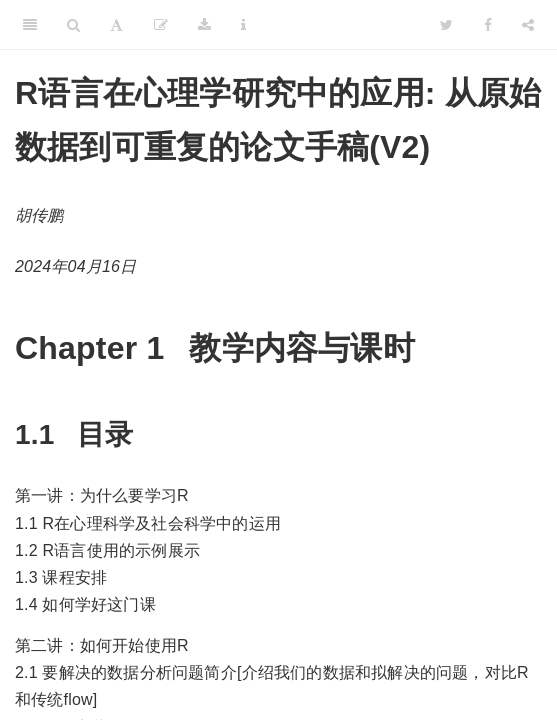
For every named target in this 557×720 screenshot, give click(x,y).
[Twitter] (446, 25)
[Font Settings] (116, 25)
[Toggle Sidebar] (30, 25)
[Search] (73, 25)
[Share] (528, 25)
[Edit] (161, 25)
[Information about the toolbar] (243, 25)
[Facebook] (488, 25)
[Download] (204, 25)
